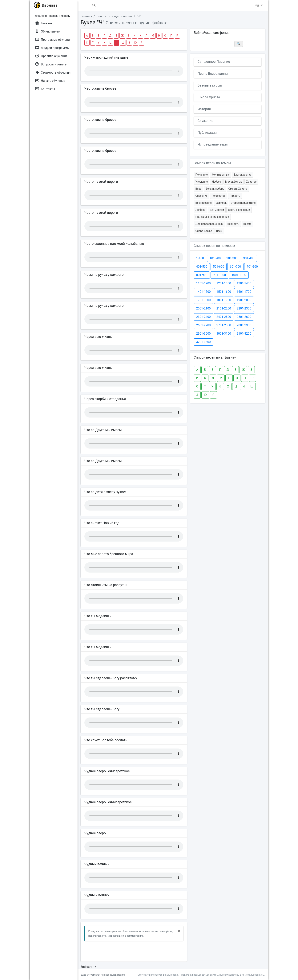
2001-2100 (203, 308)
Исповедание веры (213, 144)
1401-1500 (203, 292)
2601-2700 (203, 325)
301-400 (249, 258)
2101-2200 (224, 308)
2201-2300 (244, 308)
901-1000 (219, 275)
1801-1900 (224, 300)
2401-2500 (224, 317)
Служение (205, 121)
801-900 (202, 275)
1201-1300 (224, 283)
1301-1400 (244, 283)
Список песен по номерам (214, 246)
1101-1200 (203, 283)
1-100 (200, 258)
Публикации (207, 133)
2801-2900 (244, 325)
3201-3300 (203, 342)
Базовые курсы (210, 85)
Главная (86, 16)
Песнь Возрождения (214, 74)
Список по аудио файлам (114, 16)
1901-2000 (244, 300)
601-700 (235, 267)
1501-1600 (224, 292)
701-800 (252, 267)
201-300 (232, 258)
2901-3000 (203, 334)
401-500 (202, 267)
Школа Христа (209, 97)
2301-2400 (203, 317)
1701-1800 (203, 300)
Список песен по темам (212, 163)
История (204, 109)
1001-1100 (239, 275)
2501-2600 (244, 317)
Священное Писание (214, 62)
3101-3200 (244, 334)
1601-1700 (244, 292)
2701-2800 (224, 325)
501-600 (219, 267)
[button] (84, 5)
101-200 (215, 258)
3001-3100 (224, 334)
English (259, 5)
